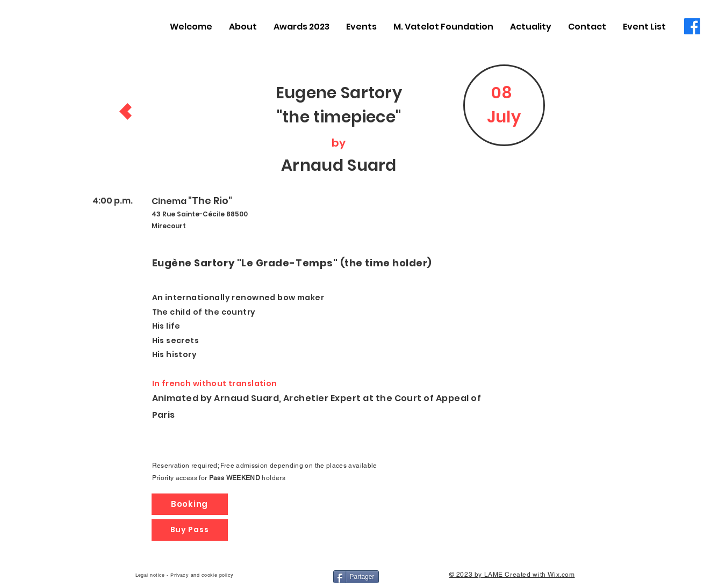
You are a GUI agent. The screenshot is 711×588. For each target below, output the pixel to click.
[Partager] (356, 577)
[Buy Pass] (190, 530)
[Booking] (190, 504)
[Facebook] (692, 26)
